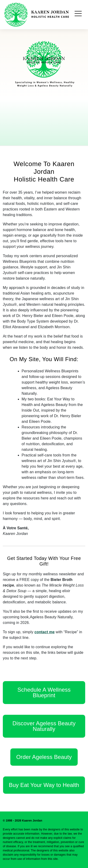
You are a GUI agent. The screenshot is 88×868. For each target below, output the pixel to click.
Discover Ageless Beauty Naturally (44, 726)
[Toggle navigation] (78, 15)
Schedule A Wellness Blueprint (44, 692)
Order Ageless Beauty (44, 757)
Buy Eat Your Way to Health (44, 785)
